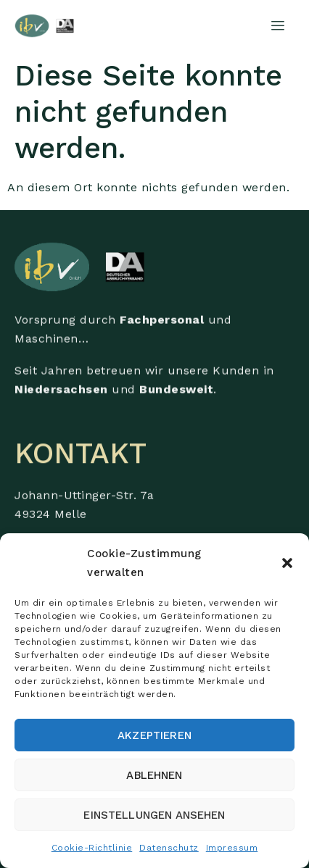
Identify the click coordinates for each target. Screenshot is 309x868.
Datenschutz (169, 848)
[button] (287, 563)
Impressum (232, 848)
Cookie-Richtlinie (92, 848)
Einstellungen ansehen (154, 815)
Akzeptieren (154, 735)
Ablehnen (154, 775)
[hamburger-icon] (278, 26)
